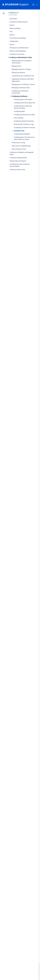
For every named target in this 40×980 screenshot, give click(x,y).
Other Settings (19, 118)
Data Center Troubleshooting (21, 146)
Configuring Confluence (20, 96)
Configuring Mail (19, 111)
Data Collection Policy (19, 149)
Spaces (12, 25)
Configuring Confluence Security (24, 128)
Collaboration (14, 41)
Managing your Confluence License (23, 84)
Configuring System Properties (24, 121)
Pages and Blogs (15, 28)
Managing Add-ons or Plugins (21, 69)
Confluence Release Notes (18, 158)
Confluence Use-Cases (17, 54)
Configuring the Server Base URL (25, 103)
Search (33, 5)
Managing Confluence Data (21, 88)
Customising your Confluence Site (23, 76)
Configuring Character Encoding (24, 115)
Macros (12, 35)
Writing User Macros (18, 73)
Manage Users (16, 66)
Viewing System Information (23, 99)
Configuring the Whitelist (22, 134)
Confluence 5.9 (13, 13)
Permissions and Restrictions (19, 48)
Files (11, 32)
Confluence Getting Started (18, 22)
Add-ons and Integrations (18, 51)
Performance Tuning (18, 143)
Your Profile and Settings (18, 38)
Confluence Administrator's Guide (21, 57)
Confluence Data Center (17, 170)
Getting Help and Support (18, 161)
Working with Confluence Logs (24, 124)
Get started (13, 19)
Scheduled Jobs (19, 131)
